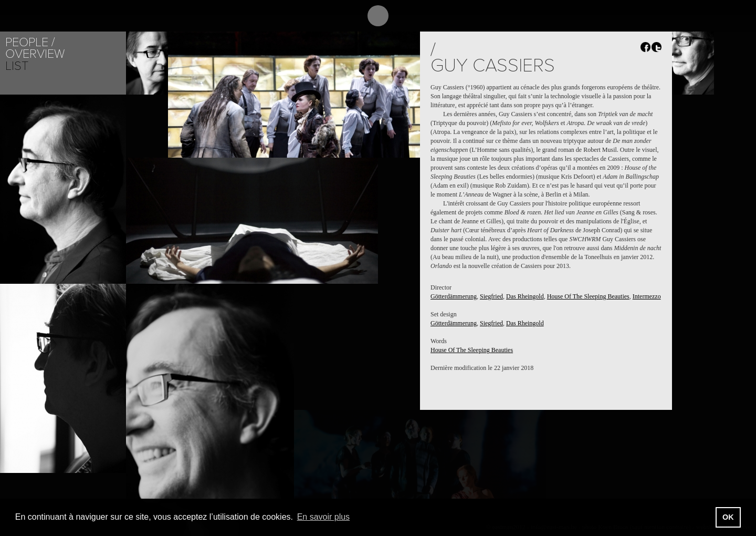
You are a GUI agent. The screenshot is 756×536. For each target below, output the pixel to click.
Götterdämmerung (454, 296)
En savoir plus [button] (324, 517)
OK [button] (728, 517)
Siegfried (491, 296)
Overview (35, 54)
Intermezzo (647, 296)
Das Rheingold (525, 296)
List (17, 66)
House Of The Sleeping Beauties (588, 296)
